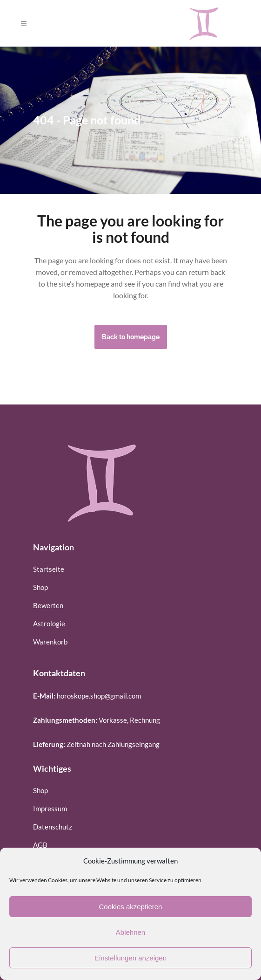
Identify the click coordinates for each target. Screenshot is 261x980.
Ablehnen (130, 932)
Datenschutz (53, 827)
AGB (40, 845)
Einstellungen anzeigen (130, 958)
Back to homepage (131, 337)
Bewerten (48, 605)
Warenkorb (50, 642)
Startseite (49, 569)
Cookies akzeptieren (131, 907)
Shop (40, 587)
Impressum (50, 809)
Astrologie (49, 624)
